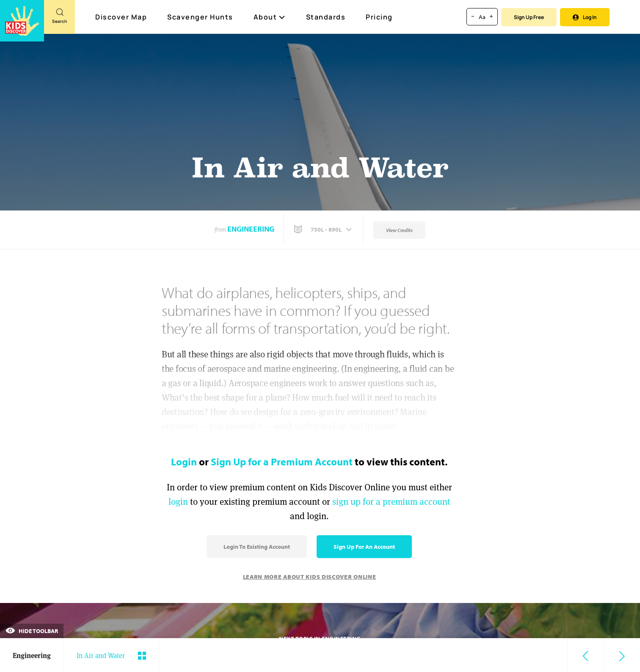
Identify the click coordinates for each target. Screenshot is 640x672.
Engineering (251, 229)
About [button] (270, 17)
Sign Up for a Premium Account (282, 462)
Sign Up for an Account (364, 547)
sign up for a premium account (391, 502)
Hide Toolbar (32, 631)
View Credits (399, 230)
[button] (324, 230)
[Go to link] (22, 21)
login (178, 502)
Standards (326, 17)
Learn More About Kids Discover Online (310, 577)
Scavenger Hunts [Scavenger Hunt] (201, 17)
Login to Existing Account (257, 547)
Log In (585, 17)
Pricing (379, 17)
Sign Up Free (529, 17)
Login (184, 462)
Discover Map (122, 17)
